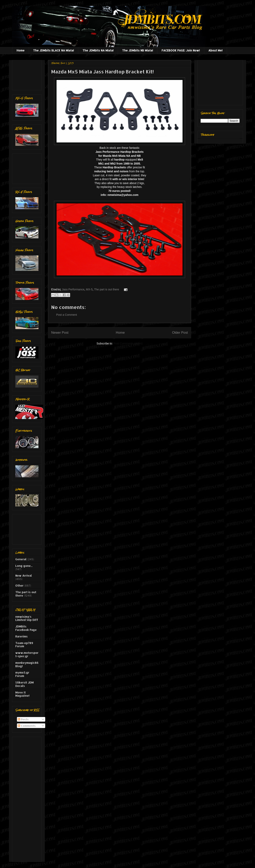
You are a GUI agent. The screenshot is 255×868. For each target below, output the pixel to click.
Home (21, 50)
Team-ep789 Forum (24, 645)
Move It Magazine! (22, 694)
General (21, 559)
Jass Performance (73, 289)
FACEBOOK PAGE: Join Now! (181, 50)
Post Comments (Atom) (128, 343)
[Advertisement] (28, 74)
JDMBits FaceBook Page (26, 628)
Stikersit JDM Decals (25, 684)
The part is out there (106, 289)
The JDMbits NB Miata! (138, 50)
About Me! (215, 50)
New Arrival (24, 576)
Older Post (180, 333)
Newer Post (60, 333)
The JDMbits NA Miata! (98, 50)
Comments (27, 726)
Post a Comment (67, 315)
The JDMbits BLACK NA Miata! (53, 50)
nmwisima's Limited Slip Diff (27, 618)
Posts (23, 719)
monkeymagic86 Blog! (27, 664)
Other (19, 585)
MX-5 (89, 289)
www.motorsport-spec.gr (27, 654)
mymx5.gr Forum (22, 674)
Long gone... (24, 566)
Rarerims (22, 636)
